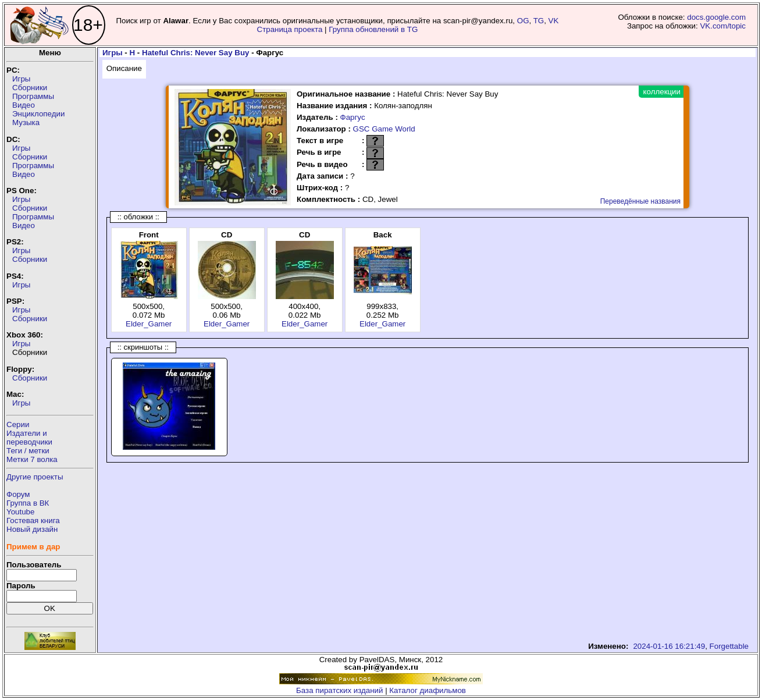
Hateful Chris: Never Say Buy (195, 53)
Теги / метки (28, 451)
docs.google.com (716, 17)
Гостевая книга (33, 520)
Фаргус (353, 117)
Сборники (30, 88)
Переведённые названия (640, 201)
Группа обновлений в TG (373, 29)
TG (539, 21)
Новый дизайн (32, 529)
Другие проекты (35, 477)
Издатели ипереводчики (29, 438)
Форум (18, 494)
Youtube (20, 512)
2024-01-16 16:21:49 (669, 646)
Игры (21, 79)
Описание (124, 68)
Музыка (26, 122)
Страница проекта (290, 29)
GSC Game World (384, 129)
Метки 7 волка (32, 459)
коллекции (662, 92)
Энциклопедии (38, 114)
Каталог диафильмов (428, 690)
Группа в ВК (28, 503)
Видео (24, 105)
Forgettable (729, 646)
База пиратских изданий (339, 690)
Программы (33, 96)
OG (523, 21)
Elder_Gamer (149, 324)
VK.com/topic (723, 26)
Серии (18, 424)
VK (554, 21)
